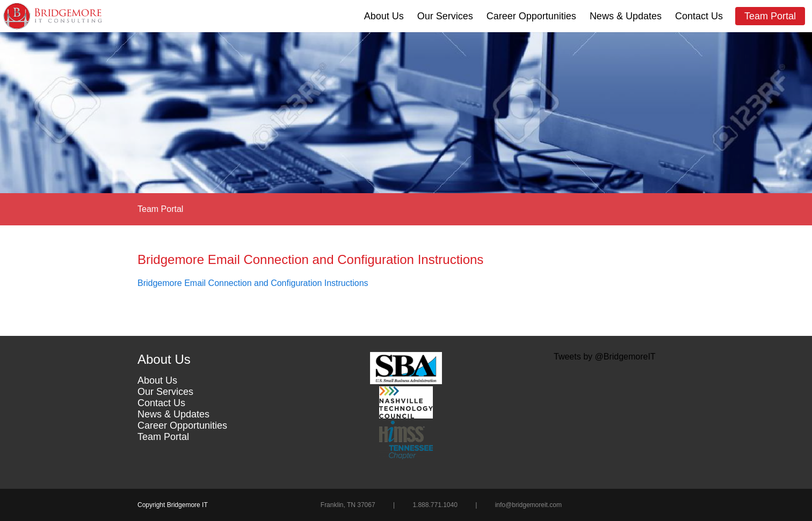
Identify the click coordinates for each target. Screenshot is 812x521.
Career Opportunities (531, 16)
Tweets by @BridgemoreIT (605, 357)
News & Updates (626, 16)
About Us (384, 16)
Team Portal (770, 16)
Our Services (445, 16)
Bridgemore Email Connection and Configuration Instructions (253, 283)
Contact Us (699, 16)
